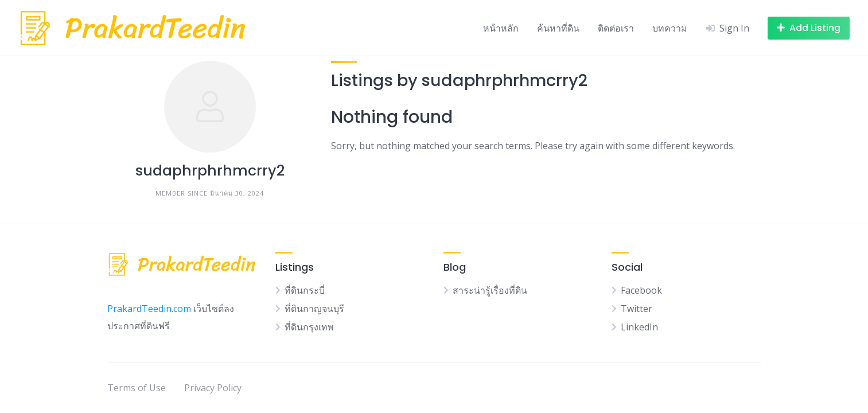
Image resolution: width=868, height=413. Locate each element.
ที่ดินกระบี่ (305, 290)
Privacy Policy (213, 388)
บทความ (670, 28)
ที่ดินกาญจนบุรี (314, 309)
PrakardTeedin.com (149, 309)
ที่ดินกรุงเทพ (309, 327)
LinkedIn (639, 327)
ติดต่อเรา (616, 28)
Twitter (637, 309)
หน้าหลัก (501, 28)
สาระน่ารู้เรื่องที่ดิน (490, 290)
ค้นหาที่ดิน (558, 28)
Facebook (641, 290)
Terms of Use (137, 388)
